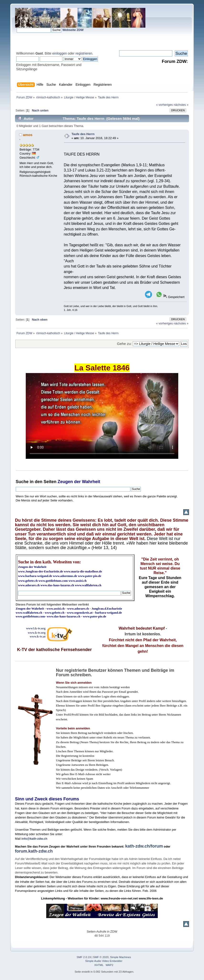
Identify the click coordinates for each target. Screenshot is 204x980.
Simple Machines (121, 957)
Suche (22, 482)
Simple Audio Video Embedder (104, 961)
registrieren (84, 53)
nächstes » (181, 105)
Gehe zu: (124, 344)
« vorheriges (164, 105)
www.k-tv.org (37, 633)
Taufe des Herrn (83, 134)
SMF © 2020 (101, 957)
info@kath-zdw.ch (34, 839)
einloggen (60, 53)
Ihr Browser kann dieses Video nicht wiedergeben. (102, 416)
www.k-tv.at (38, 636)
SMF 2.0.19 (84, 957)
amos (28, 135)
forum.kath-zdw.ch (34, 851)
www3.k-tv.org (36, 628)
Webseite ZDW (73, 30)
